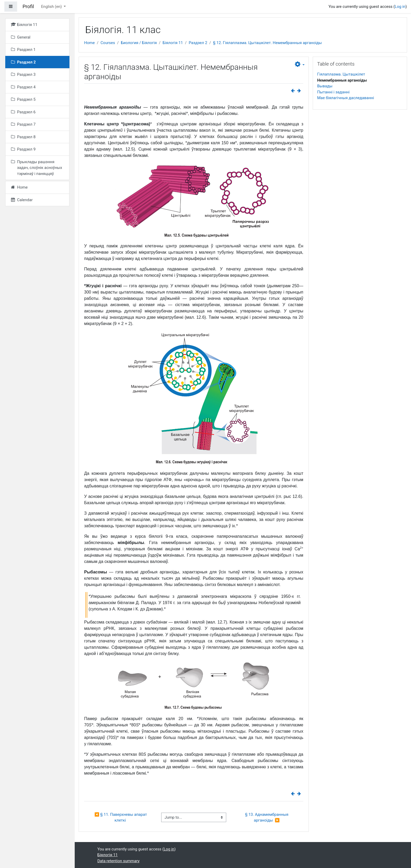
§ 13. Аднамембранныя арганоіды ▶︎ (267, 818)
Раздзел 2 (198, 43)
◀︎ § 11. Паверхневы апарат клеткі (121, 818)
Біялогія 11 (173, 43)
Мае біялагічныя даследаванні (346, 98)
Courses (108, 43)
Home (89, 43)
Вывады (325, 86)
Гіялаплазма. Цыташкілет (341, 74)
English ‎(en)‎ (52, 7)
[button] (300, 65)
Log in (400, 7)
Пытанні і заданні (333, 92)
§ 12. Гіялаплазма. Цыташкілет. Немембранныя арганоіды (267, 43)
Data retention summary (119, 861)
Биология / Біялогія (139, 43)
